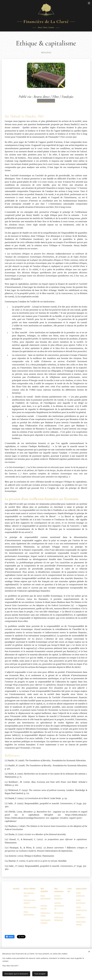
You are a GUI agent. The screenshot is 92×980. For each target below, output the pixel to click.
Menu (89, 3)
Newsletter (59, 913)
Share (10, 937)
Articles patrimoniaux (59, 906)
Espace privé (81, 889)
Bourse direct (42, 97)
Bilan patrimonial (46, 898)
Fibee (56, 97)
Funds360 (68, 97)
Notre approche (30, 907)
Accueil (16, 889)
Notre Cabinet (30, 889)
